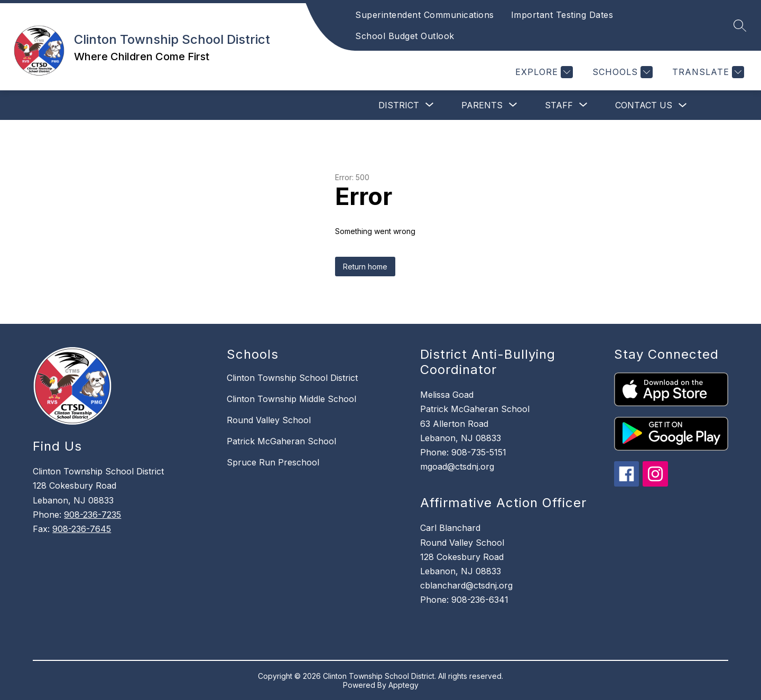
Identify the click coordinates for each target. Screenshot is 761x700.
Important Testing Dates (562, 15)
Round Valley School (269, 420)
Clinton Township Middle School (291, 399)
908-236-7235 (92, 515)
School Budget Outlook (405, 36)
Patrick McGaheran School (281, 441)
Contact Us (644, 105)
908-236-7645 (82, 529)
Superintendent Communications (425, 15)
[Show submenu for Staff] (559, 105)
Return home (365, 267)
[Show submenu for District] (399, 105)
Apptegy (403, 685)
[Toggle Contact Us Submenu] (683, 105)
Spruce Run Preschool (273, 462)
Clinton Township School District (292, 378)
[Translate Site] (707, 72)
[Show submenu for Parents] (482, 105)
